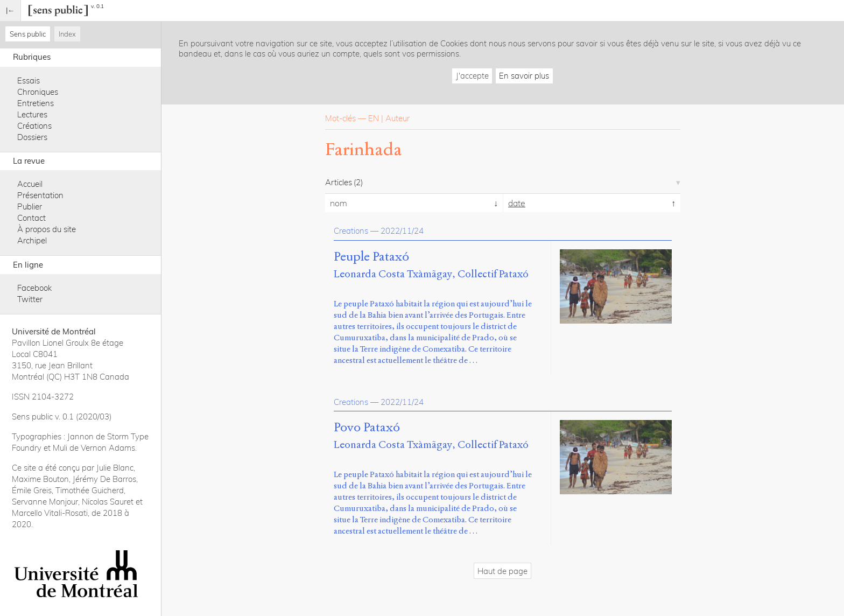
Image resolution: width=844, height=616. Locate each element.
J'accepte (472, 76)
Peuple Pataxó (371, 257)
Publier (30, 206)
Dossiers (32, 137)
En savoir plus (524, 76)
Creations (351, 231)
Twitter (30, 299)
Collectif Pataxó (493, 274)
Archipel (32, 240)
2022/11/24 (402, 231)
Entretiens (36, 103)
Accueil (30, 184)
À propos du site (47, 229)
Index (67, 34)
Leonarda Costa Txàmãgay (393, 274)
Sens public (28, 34)
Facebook (34, 288)
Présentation (40, 195)
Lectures (32, 114)
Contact (31, 218)
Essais (29, 80)
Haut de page (502, 571)
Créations (34, 126)
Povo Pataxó (367, 428)
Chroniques (38, 92)
